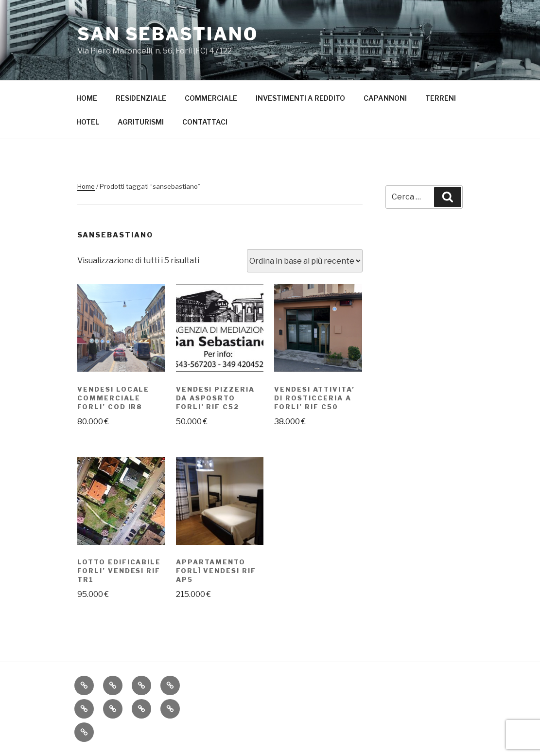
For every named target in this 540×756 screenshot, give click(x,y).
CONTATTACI (205, 122)
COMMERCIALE (211, 98)
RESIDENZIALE (141, 98)
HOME (87, 98)
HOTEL (88, 122)
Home (86, 186)
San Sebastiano (167, 34)
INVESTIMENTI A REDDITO (300, 98)
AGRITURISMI (141, 122)
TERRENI (441, 98)
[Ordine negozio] (305, 261)
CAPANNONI (385, 98)
